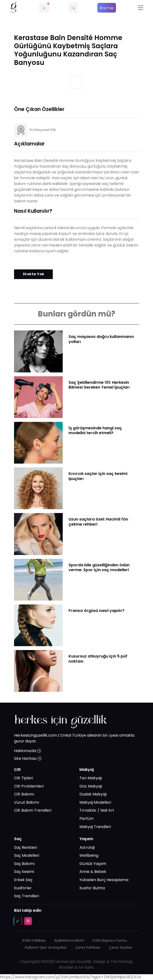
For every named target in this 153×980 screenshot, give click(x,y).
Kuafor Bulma (92, 888)
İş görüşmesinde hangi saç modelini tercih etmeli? (95, 430)
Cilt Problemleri (29, 786)
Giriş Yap (107, 8)
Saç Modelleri (27, 855)
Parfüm (86, 819)
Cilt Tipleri (23, 778)
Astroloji (87, 847)
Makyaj (87, 770)
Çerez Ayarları (121, 947)
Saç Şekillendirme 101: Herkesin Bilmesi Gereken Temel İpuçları (99, 385)
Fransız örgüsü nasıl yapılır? (96, 611)
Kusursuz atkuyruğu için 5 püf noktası (98, 659)
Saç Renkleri (26, 847)
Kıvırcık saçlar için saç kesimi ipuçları (98, 476)
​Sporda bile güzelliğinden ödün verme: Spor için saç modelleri (99, 567)
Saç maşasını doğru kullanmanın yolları (101, 339)
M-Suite (86, 967)
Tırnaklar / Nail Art (97, 810)
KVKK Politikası (34, 940)
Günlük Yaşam (93, 864)
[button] (44, 8)
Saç (18, 839)
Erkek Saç (23, 880)
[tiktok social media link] (18, 921)
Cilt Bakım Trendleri (33, 810)
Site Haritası (28, 758)
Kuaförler (23, 888)
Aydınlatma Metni (69, 940)
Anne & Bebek (93, 872)
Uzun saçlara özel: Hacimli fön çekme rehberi (98, 522)
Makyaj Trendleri (95, 827)
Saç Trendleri (27, 896)
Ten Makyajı (91, 778)
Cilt (17, 770)
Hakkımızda (27, 751)
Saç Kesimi (24, 872)
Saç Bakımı (24, 864)
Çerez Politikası (88, 947)
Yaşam (86, 839)
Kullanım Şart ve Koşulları (46, 947)
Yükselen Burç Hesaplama (104, 880)
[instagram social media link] (28, 921)
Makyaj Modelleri (95, 802)
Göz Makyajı (91, 786)
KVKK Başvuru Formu (110, 940)
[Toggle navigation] (141, 8)
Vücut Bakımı (27, 802)
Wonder (66, 967)
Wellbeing (89, 855)
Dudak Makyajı (93, 794)
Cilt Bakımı (24, 794)
